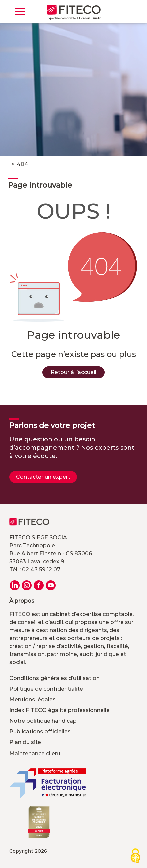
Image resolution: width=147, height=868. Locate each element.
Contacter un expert (43, 477)
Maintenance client (35, 754)
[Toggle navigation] (20, 11)
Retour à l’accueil (73, 372)
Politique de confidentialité (46, 689)
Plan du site (25, 742)
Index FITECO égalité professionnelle (59, 710)
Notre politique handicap (43, 721)
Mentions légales (32, 700)
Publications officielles (40, 732)
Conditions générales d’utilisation (54, 678)
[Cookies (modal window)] (135, 857)
